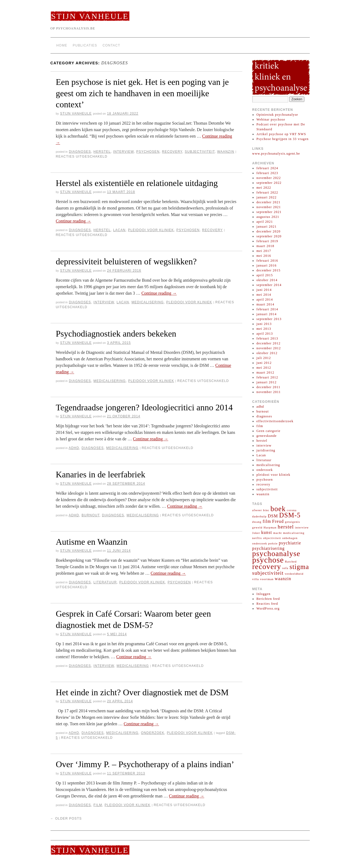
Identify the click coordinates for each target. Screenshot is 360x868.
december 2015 (268, 270)
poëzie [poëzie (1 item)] (273, 543)
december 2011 (268, 387)
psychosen (148, 152)
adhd (74, 448)
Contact (112, 45)
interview (124, 152)
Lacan (119, 230)
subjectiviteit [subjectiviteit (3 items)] (268, 573)
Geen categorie (268, 431)
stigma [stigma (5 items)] (299, 567)
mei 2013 (264, 329)
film (98, 805)
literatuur (105, 582)
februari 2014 (267, 309)
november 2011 (268, 392)
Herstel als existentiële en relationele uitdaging (137, 183)
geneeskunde (266, 436)
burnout (90, 515)
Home (62, 45)
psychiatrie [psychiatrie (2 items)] (290, 543)
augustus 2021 (268, 217)
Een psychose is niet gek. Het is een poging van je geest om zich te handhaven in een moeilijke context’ (142, 93)
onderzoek (153, 733)
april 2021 (265, 222)
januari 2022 (266, 197)
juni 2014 (264, 290)
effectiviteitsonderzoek (275, 421)
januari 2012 (266, 382)
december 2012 (268, 343)
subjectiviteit (200, 152)
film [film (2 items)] (267, 521)
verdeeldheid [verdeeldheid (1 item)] (294, 574)
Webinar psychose (271, 119)
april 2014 (265, 300)
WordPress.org (268, 608)
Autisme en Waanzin (92, 542)
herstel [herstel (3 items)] (286, 527)
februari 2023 (267, 173)
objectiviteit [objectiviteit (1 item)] (272, 538)
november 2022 (269, 178)
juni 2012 (264, 363)
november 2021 (269, 207)
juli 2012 (264, 358)
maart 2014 (265, 304)
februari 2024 (267, 168)
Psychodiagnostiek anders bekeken (116, 334)
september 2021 (269, 212)
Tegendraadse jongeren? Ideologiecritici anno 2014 (144, 407)
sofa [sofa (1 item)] (285, 568)
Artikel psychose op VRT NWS (281, 134)
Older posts (66, 819)
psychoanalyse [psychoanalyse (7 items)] (276, 553)
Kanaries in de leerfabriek (101, 474)
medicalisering (148, 302)
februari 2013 (267, 338)
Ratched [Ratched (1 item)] (291, 562)
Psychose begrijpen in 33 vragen (282, 139)
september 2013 (269, 319)
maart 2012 (265, 373)
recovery (172, 152)
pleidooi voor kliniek (151, 230)
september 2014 (269, 285)
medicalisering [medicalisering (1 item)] (294, 533)
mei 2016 (264, 256)
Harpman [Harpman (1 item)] (270, 528)
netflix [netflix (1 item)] (257, 538)
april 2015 (265, 275)
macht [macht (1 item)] (278, 533)
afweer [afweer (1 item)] (257, 510)
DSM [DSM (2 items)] (273, 516)
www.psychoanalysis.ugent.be (276, 154)
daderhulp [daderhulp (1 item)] (259, 516)
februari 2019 (267, 241)
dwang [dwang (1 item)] (257, 522)
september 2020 (269, 236)
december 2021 (268, 202)
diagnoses (80, 152)
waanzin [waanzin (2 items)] (283, 579)
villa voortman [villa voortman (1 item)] (263, 579)
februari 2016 (267, 261)
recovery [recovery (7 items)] (267, 566)
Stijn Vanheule (90, 16)
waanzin (226, 152)
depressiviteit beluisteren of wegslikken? (126, 261)
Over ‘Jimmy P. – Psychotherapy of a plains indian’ (145, 764)
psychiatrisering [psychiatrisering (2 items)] (268, 548)
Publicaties (85, 45)
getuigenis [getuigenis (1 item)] (292, 522)
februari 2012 (267, 377)
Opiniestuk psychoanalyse (277, 115)
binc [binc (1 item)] (266, 510)
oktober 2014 (267, 280)
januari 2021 (266, 227)
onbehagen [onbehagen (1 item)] (290, 538)
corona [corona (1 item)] (292, 510)
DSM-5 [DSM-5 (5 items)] (290, 515)
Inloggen (263, 594)
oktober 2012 (267, 353)
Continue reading (74, 221)
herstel (102, 152)
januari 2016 (266, 265)
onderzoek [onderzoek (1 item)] (260, 543)
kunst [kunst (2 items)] (267, 532)
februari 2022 (267, 192)
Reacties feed (267, 604)
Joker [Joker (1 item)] (256, 533)
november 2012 (269, 348)
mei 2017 (264, 251)
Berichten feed (268, 599)
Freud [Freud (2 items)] (278, 521)
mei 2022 (264, 188)
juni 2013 (264, 324)
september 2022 (269, 183)
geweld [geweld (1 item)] (257, 528)
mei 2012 (264, 368)
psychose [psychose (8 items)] (268, 560)
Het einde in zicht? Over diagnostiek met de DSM (142, 692)
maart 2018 (265, 246)
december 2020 (268, 231)
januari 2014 (266, 314)
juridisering (266, 450)
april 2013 (265, 334)
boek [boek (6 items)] (278, 509)
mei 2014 (264, 295)
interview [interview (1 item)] (302, 528)
